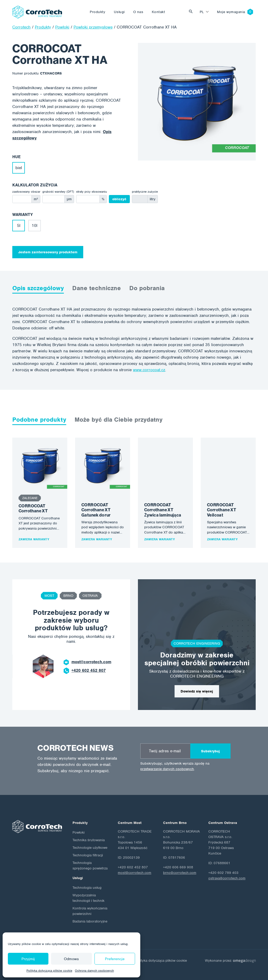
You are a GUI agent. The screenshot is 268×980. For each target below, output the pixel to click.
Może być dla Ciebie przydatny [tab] (119, 420)
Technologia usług (87, 888)
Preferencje (115, 959)
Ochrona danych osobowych (94, 971)
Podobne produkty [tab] (39, 420)
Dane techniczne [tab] (97, 288)
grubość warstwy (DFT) (58, 192)
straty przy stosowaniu (91, 192)
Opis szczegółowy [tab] (38, 288)
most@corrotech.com (91, 662)
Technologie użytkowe (90, 848)
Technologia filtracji (88, 855)
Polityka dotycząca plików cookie (49, 971)
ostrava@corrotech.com (227, 878)
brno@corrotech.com (180, 873)
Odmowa (71, 959)
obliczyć (119, 199)
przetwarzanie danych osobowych (167, 769)
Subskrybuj (210, 751)
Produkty (97, 12)
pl (202, 12)
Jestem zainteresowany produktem (48, 252)
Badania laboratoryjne (90, 921)
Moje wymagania (231, 12)
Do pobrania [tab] (147, 288)
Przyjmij (28, 959)
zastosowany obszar (26, 192)
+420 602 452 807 (89, 670)
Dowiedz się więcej (197, 691)
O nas (138, 12)
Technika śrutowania (89, 840)
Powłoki (79, 832)
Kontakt (158, 12)
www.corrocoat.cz (149, 370)
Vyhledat (192, 12)
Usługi (119, 12)
